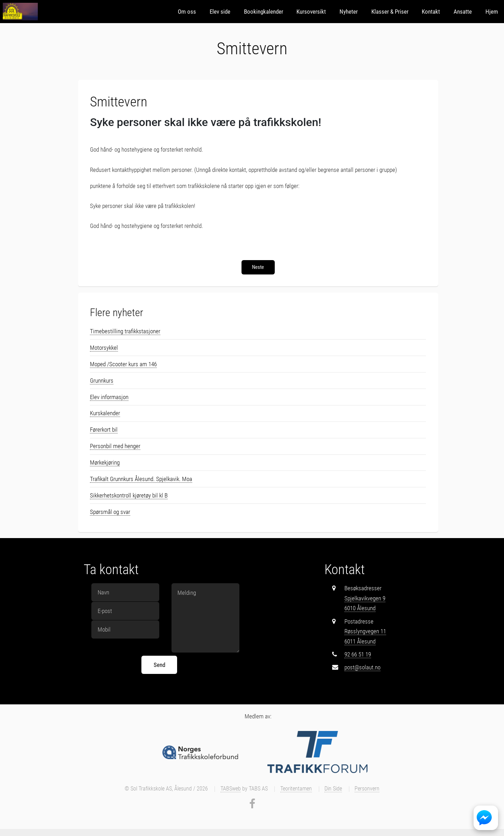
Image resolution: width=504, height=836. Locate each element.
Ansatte (463, 12)
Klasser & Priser (390, 12)
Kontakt (431, 12)
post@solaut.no (362, 667)
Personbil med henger (115, 446)
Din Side (333, 789)
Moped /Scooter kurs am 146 (123, 364)
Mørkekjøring (105, 462)
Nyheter (349, 12)
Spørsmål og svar (110, 512)
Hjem (492, 12)
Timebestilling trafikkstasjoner (125, 331)
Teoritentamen (296, 789)
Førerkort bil (104, 430)
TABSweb (231, 789)
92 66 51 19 (358, 654)
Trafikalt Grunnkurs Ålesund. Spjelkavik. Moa (141, 479)
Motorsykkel (104, 348)
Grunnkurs (102, 381)
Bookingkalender (264, 12)
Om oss (187, 12)
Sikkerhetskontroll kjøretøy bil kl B (129, 495)
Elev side (220, 12)
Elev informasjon (109, 397)
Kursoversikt (311, 12)
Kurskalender (105, 413)
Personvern (367, 789)
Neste (258, 267)
